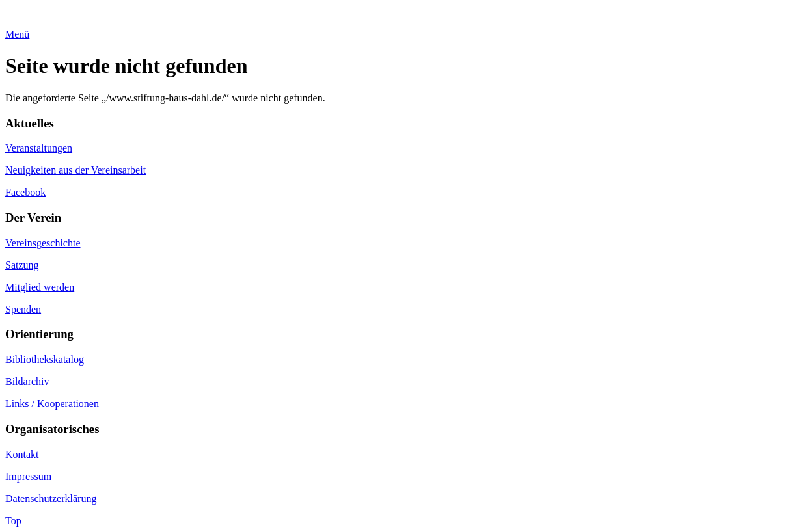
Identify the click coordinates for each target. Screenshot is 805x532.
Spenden (23, 309)
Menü (17, 34)
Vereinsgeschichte (43, 243)
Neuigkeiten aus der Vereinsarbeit (75, 170)
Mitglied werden (40, 287)
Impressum (28, 476)
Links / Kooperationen (52, 404)
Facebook (25, 192)
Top (13, 521)
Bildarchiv (27, 381)
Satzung (22, 265)
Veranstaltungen (39, 148)
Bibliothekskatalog (45, 359)
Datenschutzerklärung (51, 499)
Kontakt (22, 454)
